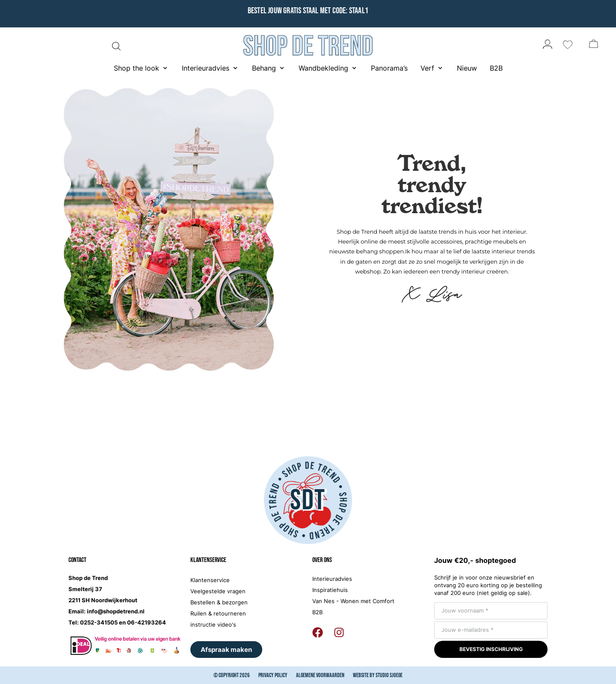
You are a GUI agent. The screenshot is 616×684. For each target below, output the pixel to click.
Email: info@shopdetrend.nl (107, 611)
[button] (141, 68)
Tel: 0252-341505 (93, 622)
